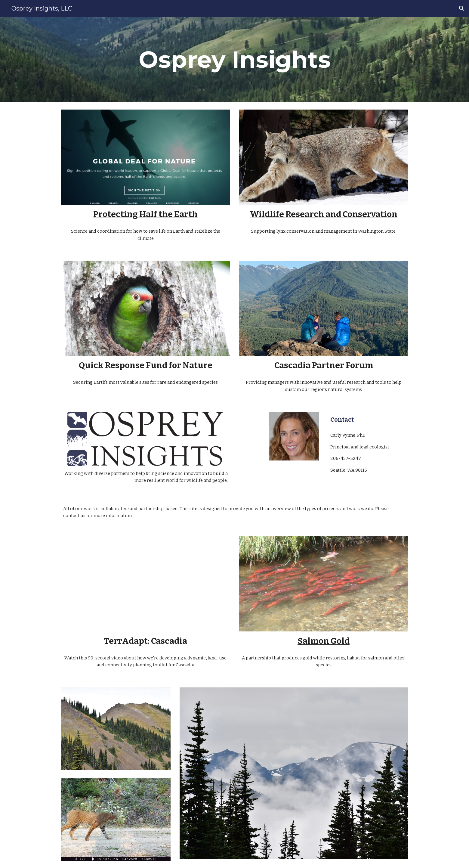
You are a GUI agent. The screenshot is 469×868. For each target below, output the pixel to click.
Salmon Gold (324, 641)
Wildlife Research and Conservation (324, 214)
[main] (234, 60)
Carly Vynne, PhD (348, 435)
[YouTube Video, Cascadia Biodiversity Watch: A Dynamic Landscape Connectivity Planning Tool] (145, 584)
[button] (462, 8)
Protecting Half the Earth (145, 214)
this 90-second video (101, 658)
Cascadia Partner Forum (324, 365)
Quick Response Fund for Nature (146, 365)
